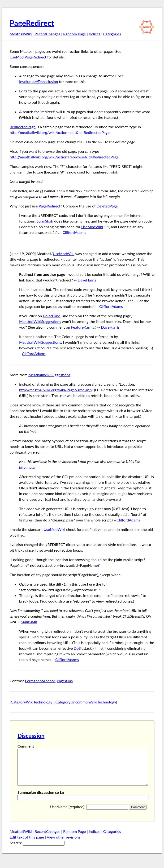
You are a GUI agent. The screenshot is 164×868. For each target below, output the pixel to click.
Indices (94, 34)
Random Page (74, 34)
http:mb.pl (27, 467)
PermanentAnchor (40, 681)
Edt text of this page (27, 844)
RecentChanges (48, 34)
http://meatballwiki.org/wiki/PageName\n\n (55, 390)
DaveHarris (87, 280)
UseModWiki (92, 227)
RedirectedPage (23, 127)
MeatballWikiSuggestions (40, 321)
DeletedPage (107, 206)
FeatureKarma (83, 327)
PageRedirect (32, 23)
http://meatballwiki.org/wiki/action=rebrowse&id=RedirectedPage (64, 157)
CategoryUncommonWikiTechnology (86, 702)
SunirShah (45, 221)
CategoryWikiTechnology (32, 702)
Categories (112, 34)
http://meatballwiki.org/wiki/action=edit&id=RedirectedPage (60, 132)
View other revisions (64, 844)
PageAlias (65, 681)
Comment (26, 746)
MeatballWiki (21, 34)
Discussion (31, 736)
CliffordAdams (74, 232)
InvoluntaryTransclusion (39, 81)
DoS (77, 648)
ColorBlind (52, 316)
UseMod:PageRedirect (28, 57)
